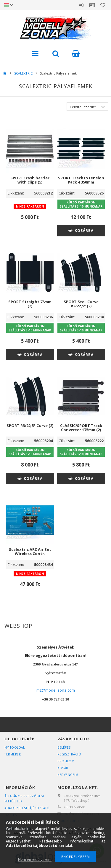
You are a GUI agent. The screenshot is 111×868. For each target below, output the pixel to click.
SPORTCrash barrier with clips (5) (30, 180)
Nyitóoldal (15, 747)
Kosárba (84, 231)
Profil (92, 5)
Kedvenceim (68, 775)
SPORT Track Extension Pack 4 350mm (81, 180)
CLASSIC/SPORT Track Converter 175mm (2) (81, 428)
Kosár (63, 768)
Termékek (13, 754)
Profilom (66, 761)
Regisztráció (69, 754)
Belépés (81, 5)
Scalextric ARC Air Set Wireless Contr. (30, 551)
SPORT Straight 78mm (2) (30, 304)
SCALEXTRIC (23, 73)
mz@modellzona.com (56, 690)
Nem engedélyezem (35, 860)
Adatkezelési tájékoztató (27, 808)
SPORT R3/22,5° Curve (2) (30, 426)
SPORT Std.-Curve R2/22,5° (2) (81, 304)
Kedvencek (103, 5)
